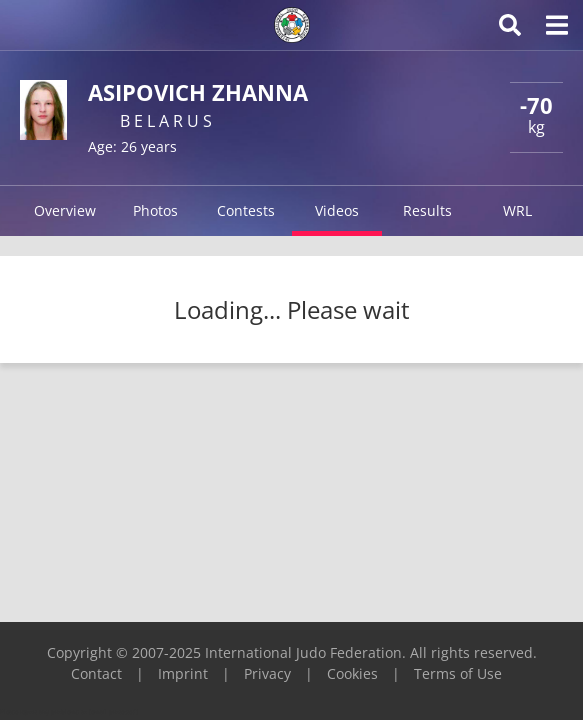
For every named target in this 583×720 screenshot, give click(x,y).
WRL (517, 210)
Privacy (267, 673)
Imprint (183, 673)
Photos (155, 210)
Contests (246, 210)
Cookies (352, 673)
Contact (96, 673)
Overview (65, 210)
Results (427, 210)
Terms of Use (458, 673)
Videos (337, 210)
